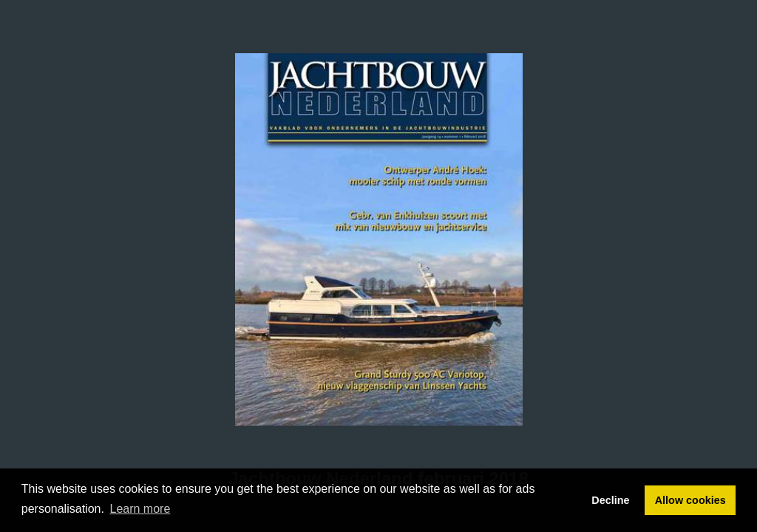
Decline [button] (610, 500)
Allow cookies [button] (690, 500)
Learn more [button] (140, 509)
